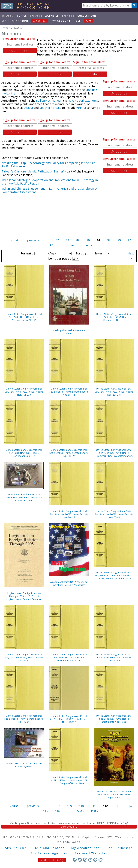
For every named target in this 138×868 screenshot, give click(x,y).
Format (26, 253)
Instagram (85, 860)
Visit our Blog (52, 860)
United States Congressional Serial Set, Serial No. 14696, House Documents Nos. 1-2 (114, 317)
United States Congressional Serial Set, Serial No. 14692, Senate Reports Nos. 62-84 (114, 658)
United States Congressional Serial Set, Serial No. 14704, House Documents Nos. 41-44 (69, 658)
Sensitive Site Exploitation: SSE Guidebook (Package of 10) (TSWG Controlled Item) (24, 497)
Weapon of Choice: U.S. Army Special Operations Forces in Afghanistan (69, 583)
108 (58, 806)
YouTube (90, 860)
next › (73, 245)
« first (14, 240)
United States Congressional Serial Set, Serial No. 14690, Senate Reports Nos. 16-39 (69, 453)
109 (69, 806)
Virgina (81, 108)
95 (51, 245)
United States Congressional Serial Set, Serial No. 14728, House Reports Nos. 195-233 (24, 392)
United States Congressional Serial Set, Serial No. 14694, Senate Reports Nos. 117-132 (69, 719)
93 (119, 240)
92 (109, 240)
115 (45, 811)
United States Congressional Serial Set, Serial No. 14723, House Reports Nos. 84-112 (69, 514)
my (61, 21)
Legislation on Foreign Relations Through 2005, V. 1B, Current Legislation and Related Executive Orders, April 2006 (24, 596)
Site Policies (16, 848)
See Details (69, 827)
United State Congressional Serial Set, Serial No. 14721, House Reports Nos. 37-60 (114, 514)
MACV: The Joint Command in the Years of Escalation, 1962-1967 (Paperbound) (114, 795)
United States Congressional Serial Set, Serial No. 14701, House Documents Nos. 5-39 (24, 453)
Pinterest (95, 860)
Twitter (80, 860)
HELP (77, 21)
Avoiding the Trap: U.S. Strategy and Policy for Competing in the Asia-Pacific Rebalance (49, 165)
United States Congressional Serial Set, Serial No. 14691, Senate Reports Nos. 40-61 (24, 719)
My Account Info (85, 848)
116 (57, 811)
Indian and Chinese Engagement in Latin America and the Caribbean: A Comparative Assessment (49, 190)
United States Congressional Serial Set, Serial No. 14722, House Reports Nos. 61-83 (24, 658)
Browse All (14, 16)
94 (129, 240)
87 (57, 240)
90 (88, 240)
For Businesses (120, 848)
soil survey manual (49, 101)
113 (117, 806)
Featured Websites (91, 853)
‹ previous (32, 240)
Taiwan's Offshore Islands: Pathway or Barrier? (33, 171)
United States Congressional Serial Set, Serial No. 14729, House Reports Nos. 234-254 (114, 392)
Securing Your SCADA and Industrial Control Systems (24, 765)
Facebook (75, 860)
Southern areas (50, 108)
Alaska (28, 108)
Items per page (59, 258)
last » (88, 245)
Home (5, 28)
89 (78, 240)
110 (81, 806)
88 (67, 240)
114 (129, 806)
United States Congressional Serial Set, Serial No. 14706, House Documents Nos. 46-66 (114, 719)
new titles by (26, 21)
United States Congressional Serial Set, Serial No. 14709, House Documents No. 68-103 (24, 317)
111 (93, 806)
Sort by (81, 253)
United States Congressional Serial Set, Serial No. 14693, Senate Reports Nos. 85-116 (69, 392)
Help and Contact (49, 848)
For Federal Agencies (49, 853)
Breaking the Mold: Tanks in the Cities (69, 332)
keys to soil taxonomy (83, 101)
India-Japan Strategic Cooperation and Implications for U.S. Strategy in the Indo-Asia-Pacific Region (50, 182)
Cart (89, 21)
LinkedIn (100, 860)
